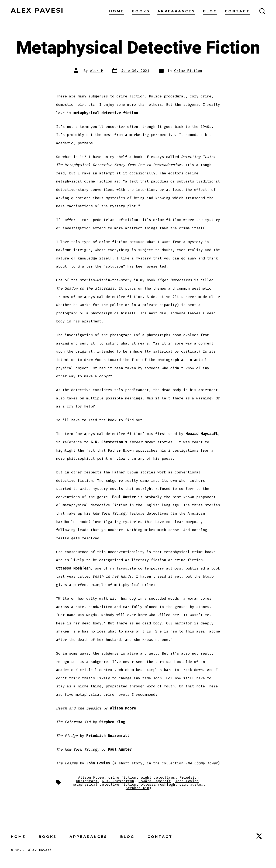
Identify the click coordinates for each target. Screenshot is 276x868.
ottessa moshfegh (158, 784)
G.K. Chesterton (118, 781)
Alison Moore (91, 777)
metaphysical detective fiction (104, 784)
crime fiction (122, 777)
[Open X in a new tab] (259, 836)
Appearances (176, 11)
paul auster (191, 784)
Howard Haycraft (155, 781)
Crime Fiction (188, 71)
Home (117, 11)
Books (141, 11)
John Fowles (187, 781)
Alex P (96, 71)
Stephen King (139, 788)
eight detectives (158, 777)
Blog (210, 11)
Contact (237, 11)
